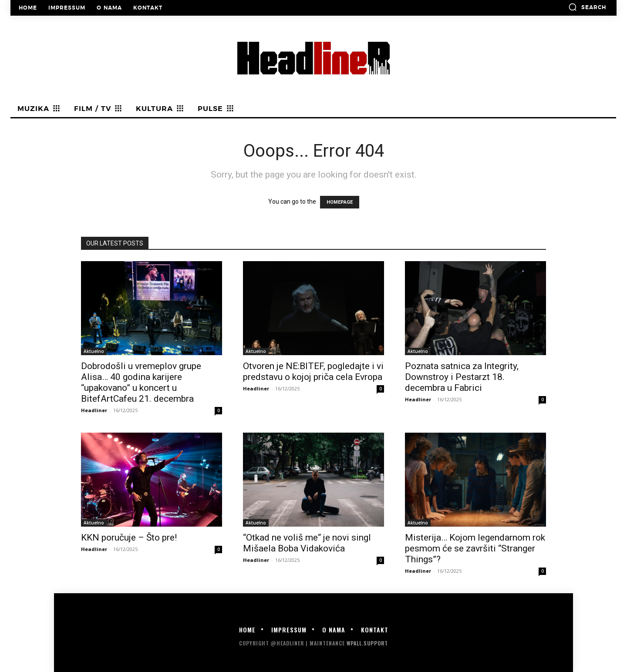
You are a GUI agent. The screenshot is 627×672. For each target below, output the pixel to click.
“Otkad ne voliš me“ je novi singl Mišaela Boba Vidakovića (307, 543)
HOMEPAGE (340, 202)
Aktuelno (94, 351)
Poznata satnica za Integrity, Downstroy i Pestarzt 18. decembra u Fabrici (462, 377)
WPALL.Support (367, 643)
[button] (587, 7)
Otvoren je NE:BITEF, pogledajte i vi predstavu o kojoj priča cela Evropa (313, 371)
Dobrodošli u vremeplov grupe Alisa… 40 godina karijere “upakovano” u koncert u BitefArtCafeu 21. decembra (141, 382)
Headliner (94, 410)
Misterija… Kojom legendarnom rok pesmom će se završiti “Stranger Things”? (475, 548)
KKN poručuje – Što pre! (129, 538)
